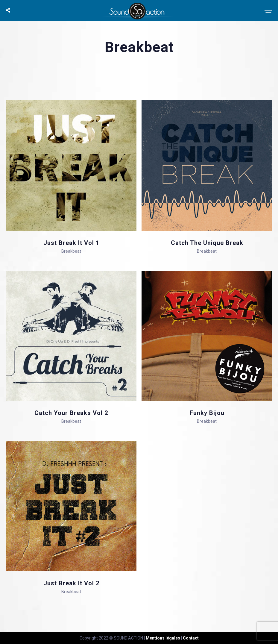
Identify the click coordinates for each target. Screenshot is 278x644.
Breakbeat (71, 251)
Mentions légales (163, 638)
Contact (191, 638)
